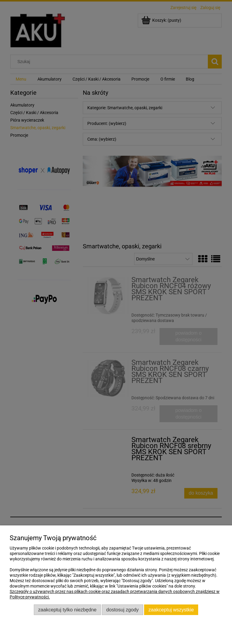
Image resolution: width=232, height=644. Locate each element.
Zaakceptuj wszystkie (171, 610)
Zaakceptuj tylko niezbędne (67, 610)
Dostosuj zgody (122, 610)
